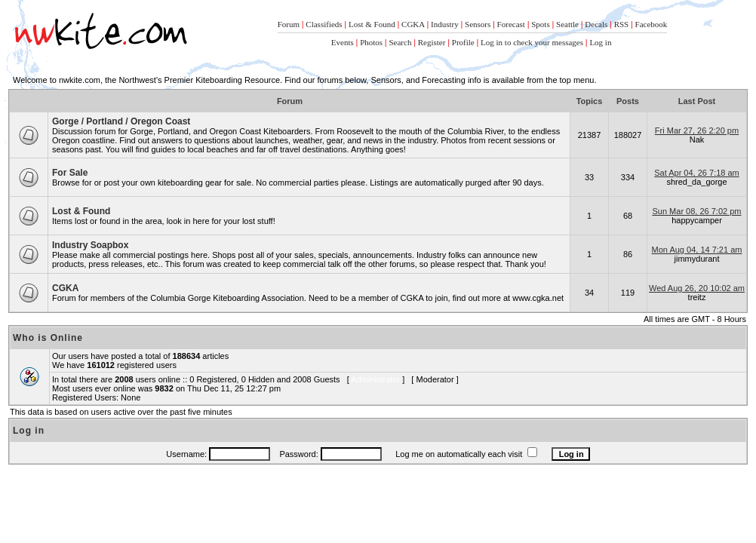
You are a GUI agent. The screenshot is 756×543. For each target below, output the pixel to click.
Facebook (652, 24)
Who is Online (48, 338)
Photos (371, 42)
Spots (540, 24)
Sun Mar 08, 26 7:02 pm (696, 211)
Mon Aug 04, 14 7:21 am (697, 250)
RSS (622, 24)
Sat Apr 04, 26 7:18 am (697, 173)
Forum (289, 24)
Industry (445, 24)
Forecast (511, 24)
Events (343, 42)
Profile (463, 42)
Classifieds (324, 24)
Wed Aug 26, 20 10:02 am (697, 288)
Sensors (478, 24)
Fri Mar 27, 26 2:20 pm (697, 130)
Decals (596, 24)
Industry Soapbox (90, 245)
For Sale (70, 173)
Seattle (567, 24)
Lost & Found (372, 24)
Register (432, 42)
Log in (600, 42)
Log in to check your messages (532, 42)
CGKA (413, 24)
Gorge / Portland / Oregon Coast (121, 121)
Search (400, 42)
